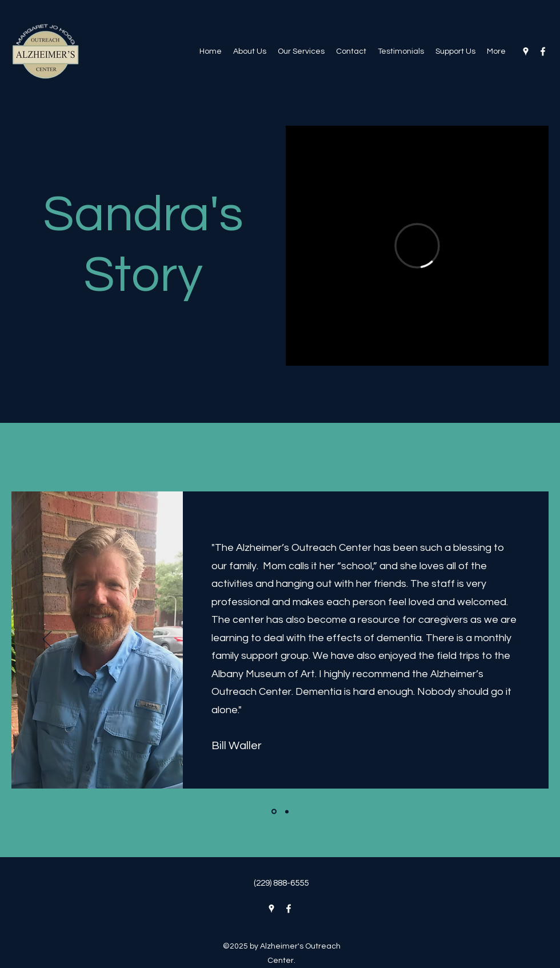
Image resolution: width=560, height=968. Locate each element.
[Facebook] (543, 51)
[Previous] (47, 640)
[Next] (513, 640)
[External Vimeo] (417, 246)
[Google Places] (526, 51)
